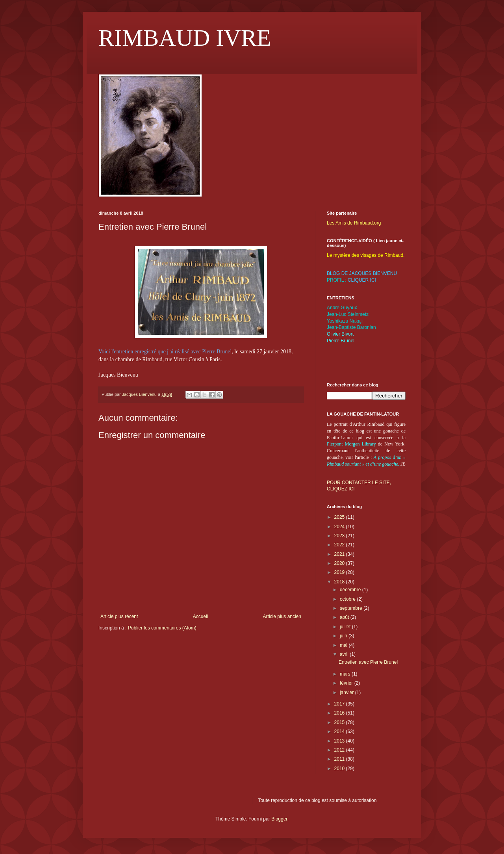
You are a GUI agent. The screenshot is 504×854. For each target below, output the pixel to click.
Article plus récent (119, 616)
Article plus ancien (282, 616)
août (345, 617)
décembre (351, 590)
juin (344, 636)
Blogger (279, 819)
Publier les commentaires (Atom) (162, 628)
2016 (340, 713)
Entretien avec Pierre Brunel (368, 662)
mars (346, 674)
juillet (346, 627)
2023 (340, 536)
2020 (340, 563)
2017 (340, 704)
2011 (340, 759)
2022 (340, 545)
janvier (347, 692)
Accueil (201, 616)
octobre (348, 599)
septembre (352, 608)
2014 (340, 731)
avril (345, 654)
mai (344, 645)
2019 (340, 572)
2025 (340, 517)
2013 (340, 741)
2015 (340, 722)
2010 (340, 769)
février (347, 683)
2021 (340, 554)
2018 (340, 582)
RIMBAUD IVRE (185, 38)
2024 (340, 527)
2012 (340, 750)
